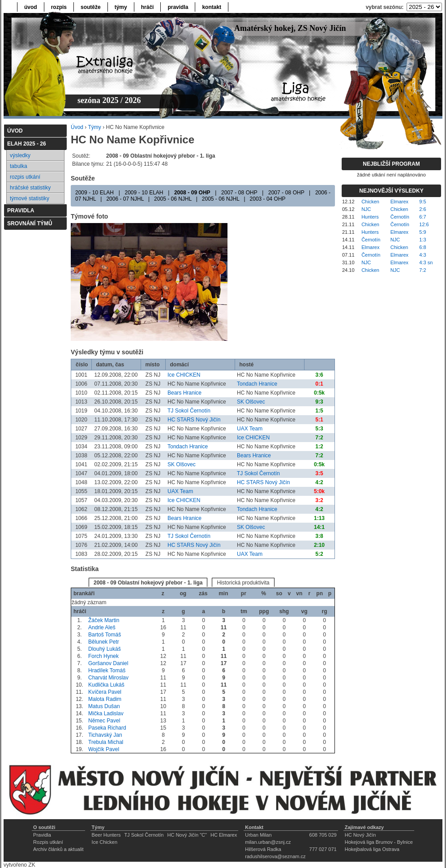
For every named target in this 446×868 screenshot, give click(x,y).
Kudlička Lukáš (106, 685)
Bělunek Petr (104, 642)
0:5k (319, 393)
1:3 (422, 240)
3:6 (319, 375)
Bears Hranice (184, 393)
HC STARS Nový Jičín (194, 420)
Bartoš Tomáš (105, 635)
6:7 (422, 217)
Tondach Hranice (257, 384)
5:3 (319, 429)
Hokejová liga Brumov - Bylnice (379, 842)
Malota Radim (105, 699)
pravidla (178, 7)
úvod (31, 7)
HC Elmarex (224, 835)
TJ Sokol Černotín (189, 411)
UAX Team (250, 429)
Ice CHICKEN (184, 375)
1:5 (319, 411)
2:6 (422, 209)
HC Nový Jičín (360, 835)
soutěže (91, 7)
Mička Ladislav (106, 713)
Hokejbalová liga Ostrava (372, 849)
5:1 (319, 420)
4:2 (319, 482)
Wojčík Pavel (104, 749)
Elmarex (399, 202)
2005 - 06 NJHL (173, 199)
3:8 (319, 536)
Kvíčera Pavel (105, 692)
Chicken (370, 202)
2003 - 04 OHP (268, 199)
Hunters (370, 217)
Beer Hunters (106, 835)
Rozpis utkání (48, 842)
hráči (148, 7)
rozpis (59, 7)
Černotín (400, 217)
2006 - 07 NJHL (125, 199)
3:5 (319, 473)
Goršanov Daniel (108, 663)
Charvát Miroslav (108, 678)
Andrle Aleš (102, 627)
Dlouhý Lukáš (105, 649)
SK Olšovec (251, 402)
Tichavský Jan (105, 735)
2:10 (319, 545)
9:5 (422, 202)
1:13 (319, 518)
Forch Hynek (103, 656)
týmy (121, 7)
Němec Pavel (104, 721)
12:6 (424, 224)
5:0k (319, 491)
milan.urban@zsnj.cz (268, 842)
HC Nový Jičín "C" (187, 835)
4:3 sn (426, 262)
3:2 (319, 500)
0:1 (319, 384)
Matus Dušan (104, 706)
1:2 (319, 447)
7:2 (319, 438)
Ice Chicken (105, 842)
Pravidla (42, 835)
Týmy (94, 127)
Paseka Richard (107, 728)
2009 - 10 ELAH (94, 193)
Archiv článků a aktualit (58, 849)
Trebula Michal (106, 742)
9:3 (319, 402)
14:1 (319, 527)
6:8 (422, 247)
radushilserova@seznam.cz (275, 856)
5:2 (319, 554)
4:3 (422, 255)
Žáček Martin (104, 620)
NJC (366, 209)
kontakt (212, 7)
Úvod (77, 127)
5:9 (422, 232)
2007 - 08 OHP (239, 193)
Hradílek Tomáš (107, 670)
